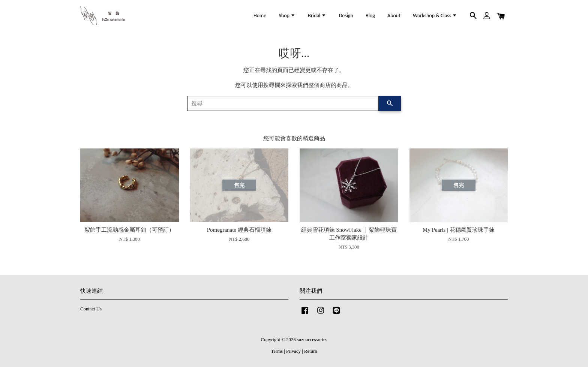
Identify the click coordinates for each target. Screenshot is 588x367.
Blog (370, 16)
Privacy (293, 351)
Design (346, 16)
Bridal (317, 16)
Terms (277, 351)
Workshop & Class (435, 16)
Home (260, 16)
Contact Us (91, 309)
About (394, 16)
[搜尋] (283, 103)
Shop (287, 16)
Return (311, 351)
